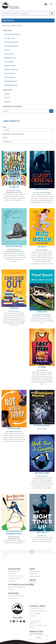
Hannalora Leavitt (15, 190)
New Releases (35, 571)
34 (20, 552)
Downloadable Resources (14, 572)
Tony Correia (15, 311)
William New (15, 537)
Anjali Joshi (43, 370)
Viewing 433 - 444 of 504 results (13, 134)
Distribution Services (16, 596)
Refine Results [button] (8, 20)
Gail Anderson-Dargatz (43, 192)
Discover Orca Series (16, 576)
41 (48, 552)
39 (40, 552)
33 (16, 552)
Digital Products (35, 576)
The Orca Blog (35, 613)
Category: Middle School (13, 26)
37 (32, 552)
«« (4, 552)
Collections (34, 574)
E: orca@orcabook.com (38, 611)
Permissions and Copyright (14, 580)
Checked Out (14, 308)
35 (24, 552)
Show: (4, 127)
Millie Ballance (19, 251)
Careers (32, 585)
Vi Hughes (43, 429)
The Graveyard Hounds (42, 425)
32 (12, 552)
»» (4, 555)
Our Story (33, 583)
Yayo (19, 539)
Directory (12, 589)
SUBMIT (39, 637)
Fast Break (42, 367)
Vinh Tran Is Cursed (42, 473)
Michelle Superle (15, 249)
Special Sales (13, 598)
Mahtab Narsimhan (15, 432)
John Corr (43, 535)
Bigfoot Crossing (42, 189)
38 (36, 552)
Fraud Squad (42, 312)
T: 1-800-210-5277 (36, 608)
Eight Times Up (42, 532)
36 (28, 552)
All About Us (14, 187)
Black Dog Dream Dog (14, 246)
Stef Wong (19, 192)
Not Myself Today (14, 428)
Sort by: (5, 137)
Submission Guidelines (17, 587)
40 (44, 552)
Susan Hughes (43, 250)
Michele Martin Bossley (43, 315)
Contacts (33, 616)
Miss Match (42, 247)
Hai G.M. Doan (43, 476)
